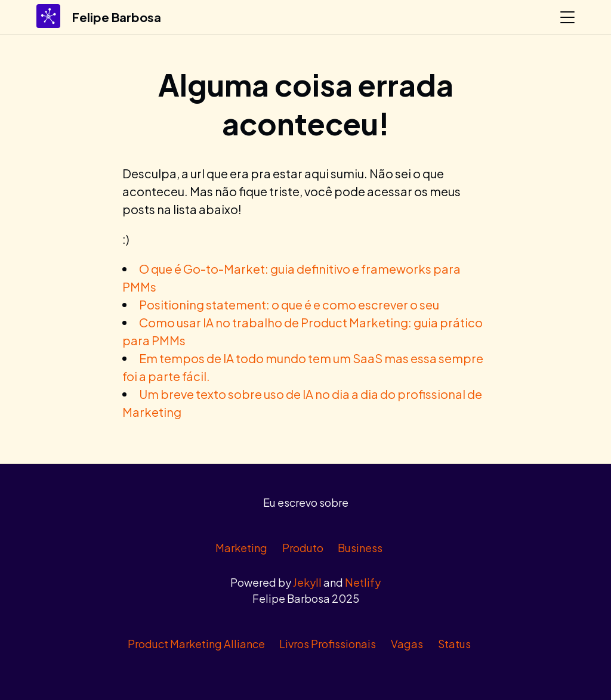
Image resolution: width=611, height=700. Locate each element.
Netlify (363, 582)
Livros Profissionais (328, 644)
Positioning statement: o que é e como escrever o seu (289, 304)
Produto (303, 548)
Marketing (241, 548)
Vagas (407, 644)
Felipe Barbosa (117, 17)
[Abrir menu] (567, 17)
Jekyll (307, 582)
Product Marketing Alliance (196, 644)
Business (360, 548)
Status (454, 644)
